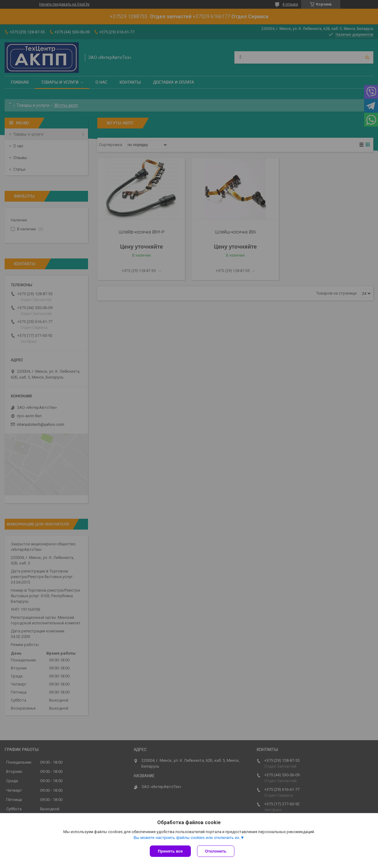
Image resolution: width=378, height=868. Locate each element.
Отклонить (216, 851)
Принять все (170, 851)
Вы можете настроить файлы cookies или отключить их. (187, 838)
